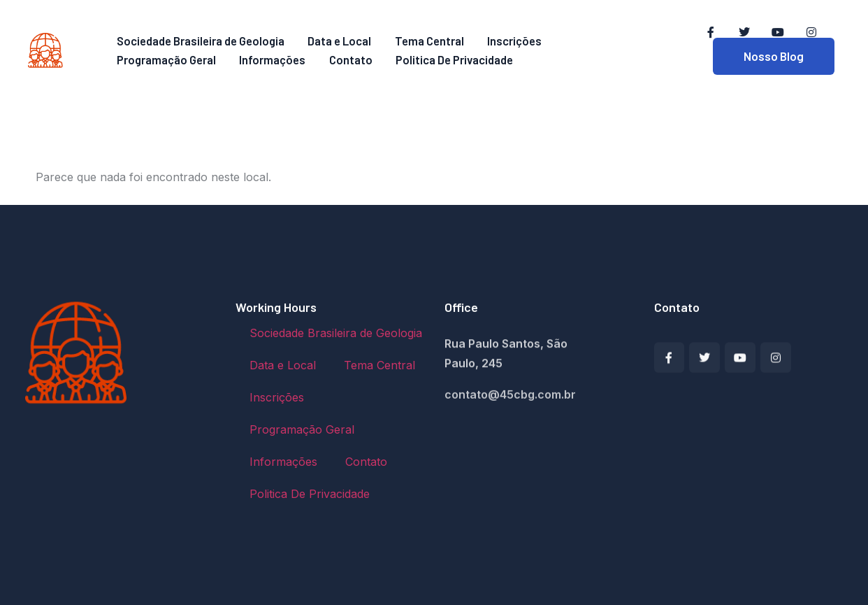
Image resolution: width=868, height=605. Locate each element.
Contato (341, 60)
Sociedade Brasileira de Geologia (202, 41)
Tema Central (426, 41)
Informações (267, 60)
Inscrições (507, 41)
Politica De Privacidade (441, 60)
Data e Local (340, 41)
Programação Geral (165, 60)
